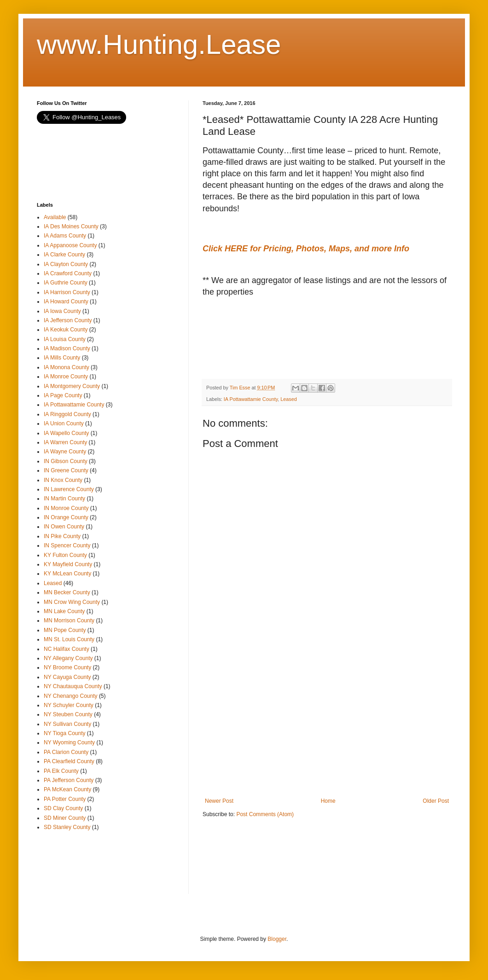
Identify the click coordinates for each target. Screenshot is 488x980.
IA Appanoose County (70, 245)
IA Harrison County (67, 292)
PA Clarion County (66, 752)
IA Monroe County (66, 377)
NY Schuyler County (69, 705)
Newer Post (219, 801)
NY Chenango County (71, 696)
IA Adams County (65, 236)
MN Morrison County (69, 620)
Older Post (436, 801)
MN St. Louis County (69, 639)
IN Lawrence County (69, 489)
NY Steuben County (68, 714)
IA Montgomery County (72, 386)
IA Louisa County (65, 339)
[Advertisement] (276, 344)
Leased (288, 399)
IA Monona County (67, 367)
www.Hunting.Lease (159, 44)
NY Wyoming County (69, 742)
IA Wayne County (65, 452)
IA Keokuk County (66, 330)
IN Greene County (66, 470)
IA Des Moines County (71, 226)
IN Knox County (63, 480)
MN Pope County (65, 630)
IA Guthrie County (66, 283)
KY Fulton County (65, 555)
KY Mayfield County (68, 564)
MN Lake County (64, 611)
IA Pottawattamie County (251, 399)
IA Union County (64, 423)
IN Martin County (64, 499)
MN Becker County (67, 592)
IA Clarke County (64, 255)
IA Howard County (66, 302)
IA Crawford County (68, 273)
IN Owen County (64, 527)
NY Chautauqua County (73, 686)
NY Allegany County (68, 658)
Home (328, 801)
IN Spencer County (67, 545)
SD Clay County (63, 808)
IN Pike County (62, 536)
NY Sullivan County (67, 724)
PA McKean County (67, 789)
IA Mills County (62, 358)
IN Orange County (66, 517)
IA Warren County (65, 442)
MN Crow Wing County (72, 602)
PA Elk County (61, 771)
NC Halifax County (67, 649)
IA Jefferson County (68, 320)
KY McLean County (67, 574)
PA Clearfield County (69, 761)
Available (55, 217)
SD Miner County (65, 818)
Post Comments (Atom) (265, 814)
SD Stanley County (67, 827)
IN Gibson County (66, 461)
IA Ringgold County (67, 414)
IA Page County (63, 395)
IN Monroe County (66, 508)
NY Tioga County (65, 733)
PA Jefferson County (69, 780)
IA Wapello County (66, 433)
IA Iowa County (62, 311)
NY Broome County (67, 667)
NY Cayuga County (67, 677)
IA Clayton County (66, 264)
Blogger (277, 939)
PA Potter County (65, 799)
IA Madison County (67, 348)
